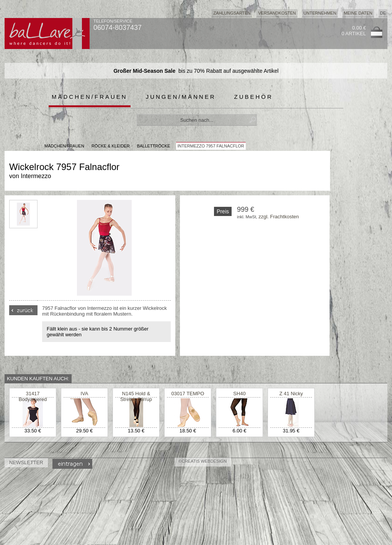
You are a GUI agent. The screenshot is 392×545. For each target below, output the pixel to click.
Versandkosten (277, 13)
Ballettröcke (154, 146)
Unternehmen (320, 13)
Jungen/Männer (181, 97)
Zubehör (254, 97)
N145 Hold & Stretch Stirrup (136, 396)
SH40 (239, 394)
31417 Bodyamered (33, 396)
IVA (85, 394)
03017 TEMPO (188, 394)
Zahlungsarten (232, 13)
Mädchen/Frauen (90, 97)
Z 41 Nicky (291, 394)
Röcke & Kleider (111, 146)
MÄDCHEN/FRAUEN (64, 146)
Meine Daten (358, 13)
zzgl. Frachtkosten (279, 217)
